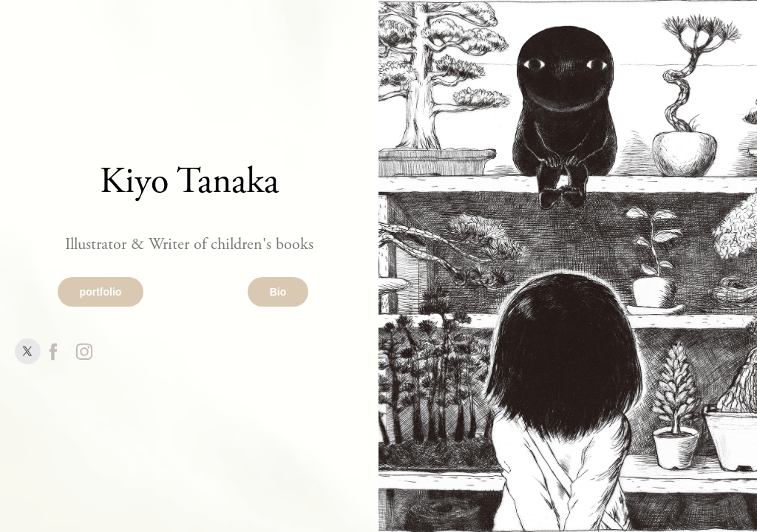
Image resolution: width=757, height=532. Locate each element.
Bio (278, 292)
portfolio (101, 292)
